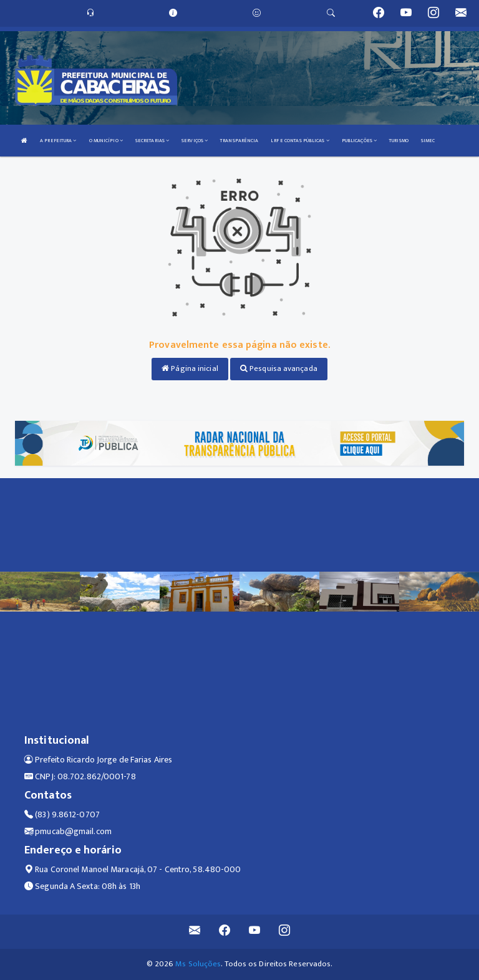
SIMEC (428, 141)
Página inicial (190, 368)
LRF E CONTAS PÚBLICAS (300, 141)
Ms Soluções (198, 964)
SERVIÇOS (195, 141)
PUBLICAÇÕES (359, 141)
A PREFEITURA (58, 141)
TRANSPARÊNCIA (239, 141)
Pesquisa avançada (279, 368)
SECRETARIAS (152, 141)
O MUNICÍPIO (106, 141)
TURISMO (399, 141)
